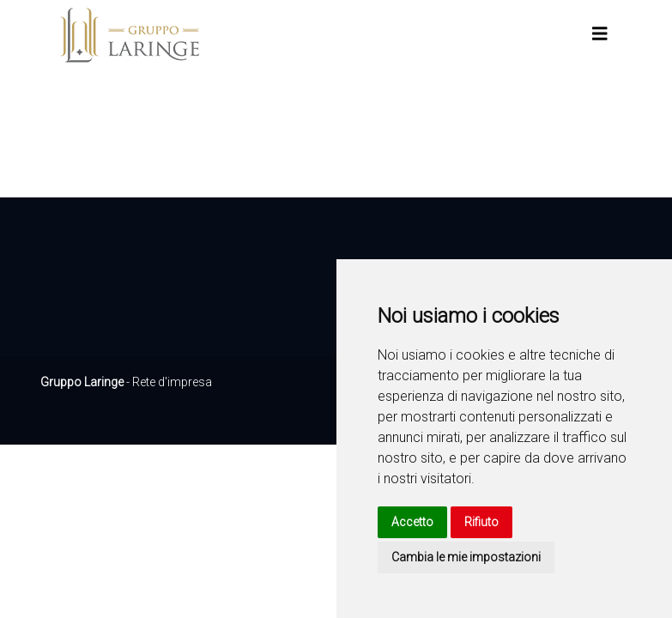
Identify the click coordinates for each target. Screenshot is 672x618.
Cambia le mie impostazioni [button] (466, 557)
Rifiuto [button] (481, 522)
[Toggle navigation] (600, 34)
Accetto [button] (412, 522)
